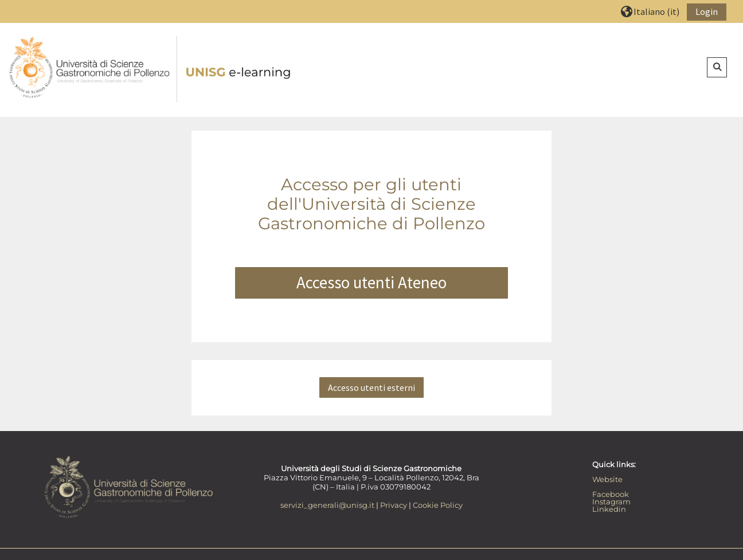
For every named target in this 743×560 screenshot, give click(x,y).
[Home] (151, 69)
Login (707, 11)
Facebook (611, 494)
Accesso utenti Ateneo (372, 283)
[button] (650, 11)
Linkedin (609, 509)
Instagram (611, 502)
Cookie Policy (438, 505)
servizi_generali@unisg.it (327, 505)
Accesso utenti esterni (372, 387)
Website (607, 479)
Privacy (394, 505)
